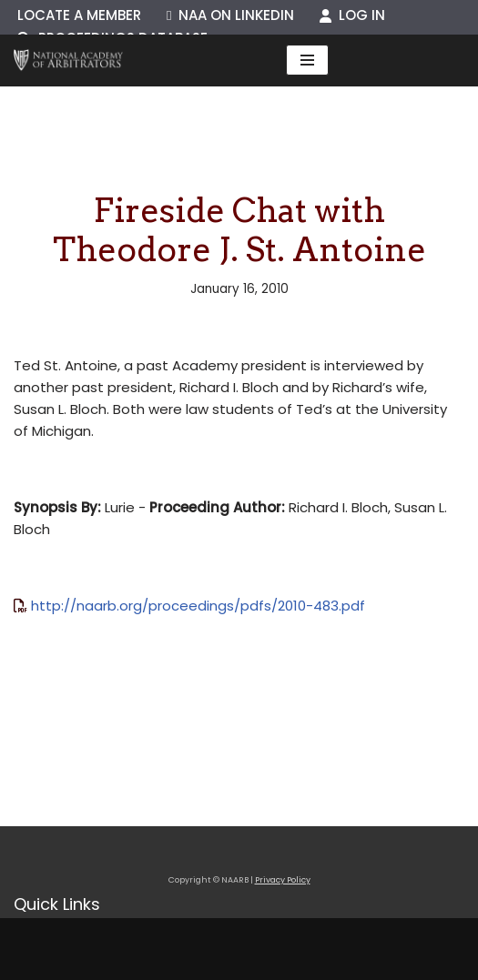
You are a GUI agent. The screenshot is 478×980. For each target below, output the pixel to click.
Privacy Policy (283, 880)
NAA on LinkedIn (230, 15)
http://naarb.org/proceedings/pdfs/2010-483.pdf (198, 606)
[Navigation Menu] (307, 60)
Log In (352, 15)
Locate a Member (79, 15)
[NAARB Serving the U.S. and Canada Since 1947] (68, 61)
